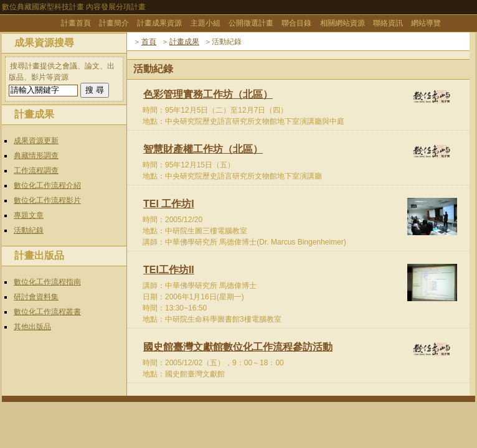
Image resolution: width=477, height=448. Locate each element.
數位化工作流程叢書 (47, 312)
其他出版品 (32, 327)
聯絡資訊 (388, 23)
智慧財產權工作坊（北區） (203, 149)
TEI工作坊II (169, 270)
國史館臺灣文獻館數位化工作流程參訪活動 (238, 347)
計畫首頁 (76, 23)
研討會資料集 (36, 297)
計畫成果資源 (159, 23)
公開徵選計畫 (251, 23)
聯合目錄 (296, 23)
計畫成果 (184, 42)
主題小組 (205, 23)
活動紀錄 (29, 230)
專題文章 (29, 215)
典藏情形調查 (36, 156)
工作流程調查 (36, 170)
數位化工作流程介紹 (47, 185)
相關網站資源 (342, 23)
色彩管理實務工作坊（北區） (208, 94)
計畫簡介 (114, 23)
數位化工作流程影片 (47, 200)
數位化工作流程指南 (47, 282)
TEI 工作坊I (169, 204)
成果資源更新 (36, 141)
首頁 (149, 42)
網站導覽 (426, 23)
